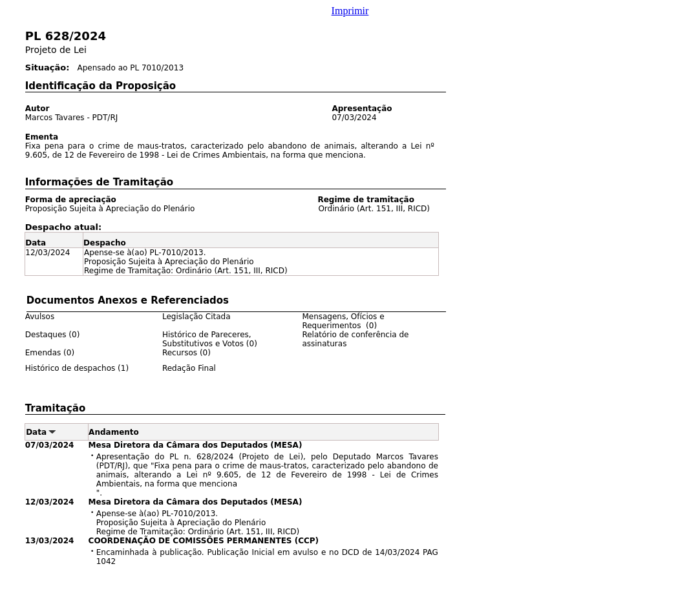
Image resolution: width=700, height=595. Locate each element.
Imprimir (350, 11)
